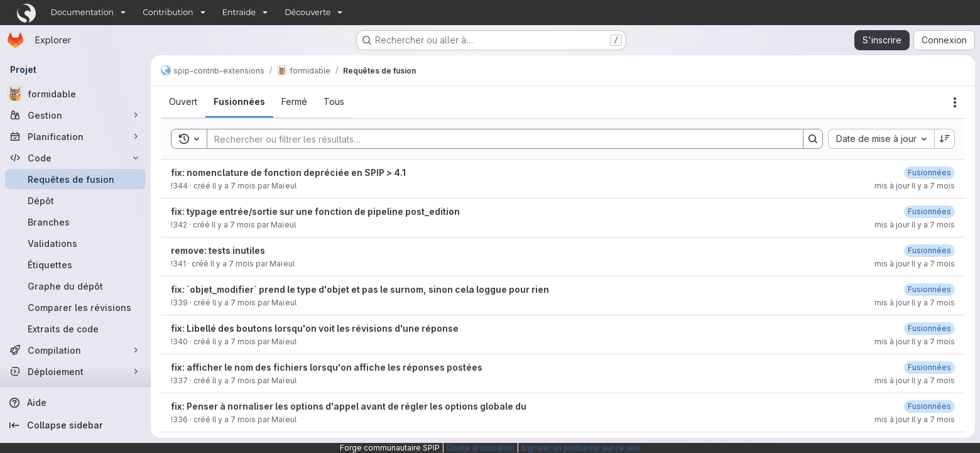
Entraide (239, 12)
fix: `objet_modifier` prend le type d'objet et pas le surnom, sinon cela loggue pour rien (360, 289)
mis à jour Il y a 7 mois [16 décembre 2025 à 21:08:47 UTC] (915, 264)
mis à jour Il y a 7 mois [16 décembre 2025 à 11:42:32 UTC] (915, 303)
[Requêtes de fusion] (75, 179)
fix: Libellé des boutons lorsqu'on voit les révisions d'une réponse (315, 328)
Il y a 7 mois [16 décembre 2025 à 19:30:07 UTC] (232, 264)
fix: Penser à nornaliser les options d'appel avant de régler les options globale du (349, 406)
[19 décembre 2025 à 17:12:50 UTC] (929, 172)
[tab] (183, 102)
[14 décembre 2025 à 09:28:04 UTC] (929, 367)
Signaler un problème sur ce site (580, 448)
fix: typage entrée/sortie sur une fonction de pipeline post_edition (315, 211)
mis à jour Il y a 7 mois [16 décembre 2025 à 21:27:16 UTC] (915, 225)
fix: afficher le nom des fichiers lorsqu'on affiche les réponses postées (327, 367)
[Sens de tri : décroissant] (945, 139)
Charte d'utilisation (480, 448)
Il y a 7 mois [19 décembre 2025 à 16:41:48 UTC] (234, 186)
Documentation (83, 12)
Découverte (308, 12)
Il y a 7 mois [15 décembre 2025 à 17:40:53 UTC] (234, 341)
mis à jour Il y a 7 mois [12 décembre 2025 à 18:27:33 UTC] (915, 419)
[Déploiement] (75, 371)
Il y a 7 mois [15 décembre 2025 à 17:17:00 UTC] (234, 303)
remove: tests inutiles (218, 250)
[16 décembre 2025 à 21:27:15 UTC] (929, 211)
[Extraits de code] (75, 329)
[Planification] (75, 136)
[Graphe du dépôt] (75, 286)
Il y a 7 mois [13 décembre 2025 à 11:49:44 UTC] (234, 380)
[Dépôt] (75, 200)
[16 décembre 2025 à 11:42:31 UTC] (929, 289)
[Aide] (75, 403)
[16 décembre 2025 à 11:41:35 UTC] (929, 328)
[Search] (499, 139)
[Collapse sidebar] (75, 425)
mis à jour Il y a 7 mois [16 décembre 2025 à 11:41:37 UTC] (915, 341)
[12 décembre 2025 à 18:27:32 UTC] (929, 406)
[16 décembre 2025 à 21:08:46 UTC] (929, 250)
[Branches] (75, 222)
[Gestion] (75, 115)
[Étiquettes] (75, 265)
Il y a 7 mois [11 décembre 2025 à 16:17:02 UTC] (234, 419)
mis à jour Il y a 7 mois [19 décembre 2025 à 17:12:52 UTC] (915, 186)
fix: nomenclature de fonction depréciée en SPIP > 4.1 (288, 172)
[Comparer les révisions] (75, 307)
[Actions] (955, 102)
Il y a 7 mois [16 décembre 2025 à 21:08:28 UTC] (233, 225)
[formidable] (75, 94)
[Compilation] (75, 350)
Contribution (168, 12)
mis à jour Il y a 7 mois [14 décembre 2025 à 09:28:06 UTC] (915, 380)
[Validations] (75, 243)
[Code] (75, 158)
